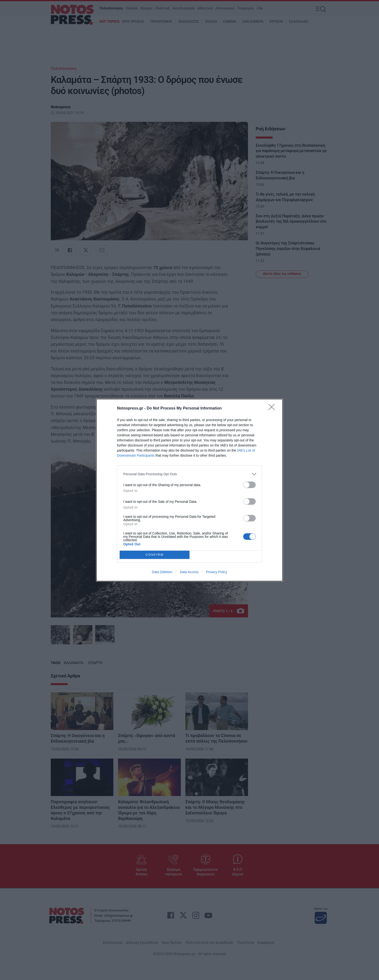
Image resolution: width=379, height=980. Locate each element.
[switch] (249, 485)
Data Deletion (162, 572)
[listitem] (189, 474)
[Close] (273, 409)
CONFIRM (155, 555)
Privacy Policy (217, 572)
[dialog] (189, 490)
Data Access (189, 572)
